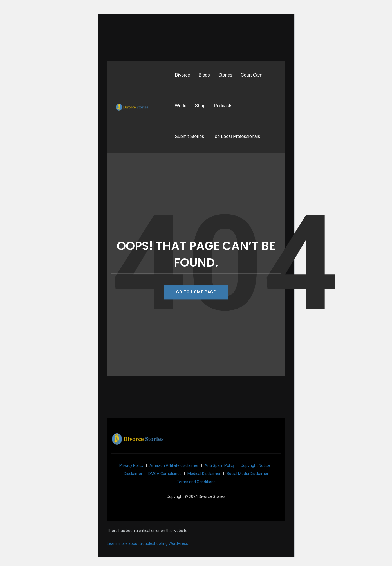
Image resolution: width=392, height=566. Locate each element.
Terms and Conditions (196, 482)
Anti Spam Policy (220, 465)
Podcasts (223, 106)
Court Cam (251, 75)
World (181, 106)
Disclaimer (133, 474)
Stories (225, 75)
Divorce (182, 75)
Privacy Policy (131, 465)
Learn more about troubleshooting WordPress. (148, 543)
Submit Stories (189, 136)
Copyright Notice (255, 465)
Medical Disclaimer (204, 474)
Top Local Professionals (236, 136)
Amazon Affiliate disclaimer (174, 465)
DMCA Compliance (165, 474)
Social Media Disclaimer (247, 474)
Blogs (204, 75)
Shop (200, 106)
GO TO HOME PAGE (196, 292)
